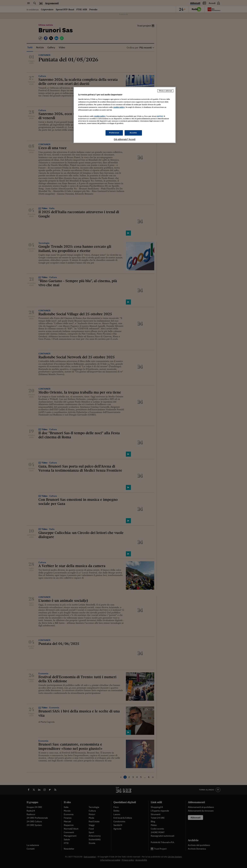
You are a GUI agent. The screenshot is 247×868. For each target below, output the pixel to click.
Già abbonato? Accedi (125, 139)
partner (160, 116)
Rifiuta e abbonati (165, 91)
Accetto (133, 133)
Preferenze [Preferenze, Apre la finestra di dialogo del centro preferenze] (114, 133)
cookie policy (119, 107)
